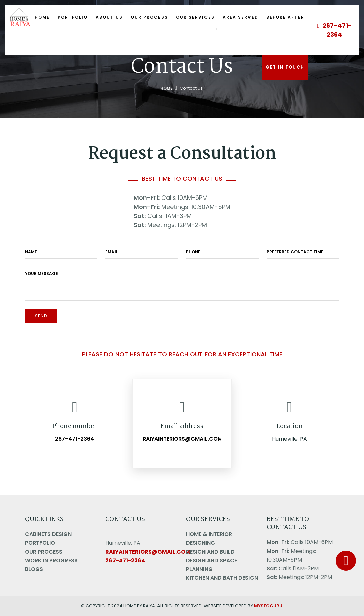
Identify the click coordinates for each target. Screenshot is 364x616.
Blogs (34, 569)
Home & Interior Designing (209, 539)
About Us (109, 17)
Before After (285, 17)
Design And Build (210, 552)
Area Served (240, 17)
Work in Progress (51, 560)
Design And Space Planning (212, 565)
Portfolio (73, 17)
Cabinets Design (48, 534)
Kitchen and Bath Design (222, 578)
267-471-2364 (335, 30)
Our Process (149, 17)
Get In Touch (285, 67)
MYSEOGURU (268, 606)
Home (42, 17)
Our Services (195, 17)
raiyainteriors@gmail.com (183, 439)
